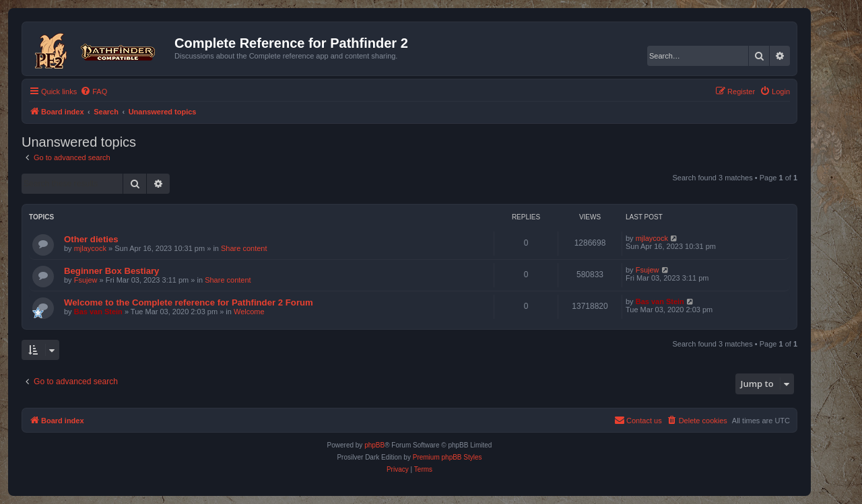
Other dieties (91, 239)
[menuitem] (94, 92)
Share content (244, 248)
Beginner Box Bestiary (111, 271)
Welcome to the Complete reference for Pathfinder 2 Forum (189, 302)
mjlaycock (90, 248)
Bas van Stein (98, 312)
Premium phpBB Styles (447, 457)
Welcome (249, 312)
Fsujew (86, 280)
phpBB (374, 445)
